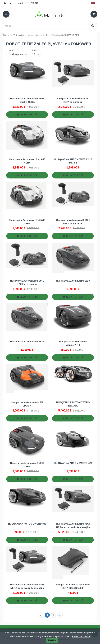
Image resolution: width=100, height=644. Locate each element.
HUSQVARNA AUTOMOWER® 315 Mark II (73, 161)
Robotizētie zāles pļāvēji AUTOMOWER (62, 35)
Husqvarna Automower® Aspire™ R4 (73, 343)
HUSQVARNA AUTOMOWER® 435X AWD (73, 404)
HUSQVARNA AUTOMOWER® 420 (73, 463)
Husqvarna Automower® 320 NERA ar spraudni (73, 100)
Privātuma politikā (81, 636)
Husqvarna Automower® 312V (73, 281)
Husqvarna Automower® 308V (27, 342)
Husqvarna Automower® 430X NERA (27, 465)
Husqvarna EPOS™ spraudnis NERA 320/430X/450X (73, 586)
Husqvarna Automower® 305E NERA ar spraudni (27, 283)
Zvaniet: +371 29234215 (28, 3)
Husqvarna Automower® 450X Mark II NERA (27, 100)
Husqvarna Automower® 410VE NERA (27, 161)
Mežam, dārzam (35, 35)
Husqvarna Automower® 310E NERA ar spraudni (73, 222)
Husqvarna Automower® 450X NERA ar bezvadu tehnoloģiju (73, 526)
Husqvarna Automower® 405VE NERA (27, 222)
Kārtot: (14, 50)
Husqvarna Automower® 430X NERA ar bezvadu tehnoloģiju (27, 586)
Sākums (6, 35)
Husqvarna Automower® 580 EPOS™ (27, 404)
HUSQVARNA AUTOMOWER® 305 (27, 524)
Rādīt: (36, 50)
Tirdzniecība (19, 35)
